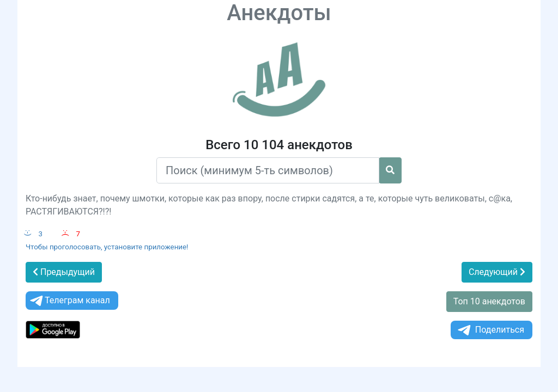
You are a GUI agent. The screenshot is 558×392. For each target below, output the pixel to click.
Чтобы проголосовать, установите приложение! (107, 247)
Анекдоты (279, 13)
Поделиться (490, 330)
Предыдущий (64, 272)
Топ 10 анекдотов (489, 301)
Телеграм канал (69, 301)
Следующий (497, 272)
